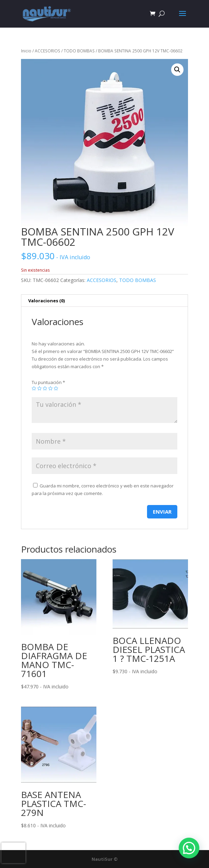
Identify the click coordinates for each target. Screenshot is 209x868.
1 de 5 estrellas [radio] (34, 388)
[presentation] (13, 853)
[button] (177, 70)
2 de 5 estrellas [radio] (39, 388)
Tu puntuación (48, 382)
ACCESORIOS (48, 51)
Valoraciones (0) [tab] (46, 301)
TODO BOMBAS (79, 51)
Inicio (26, 51)
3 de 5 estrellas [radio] (45, 388)
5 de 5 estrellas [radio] (56, 388)
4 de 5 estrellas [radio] (50, 388)
